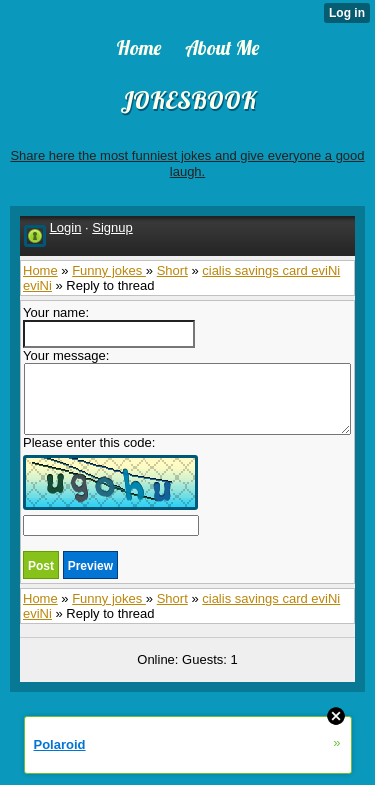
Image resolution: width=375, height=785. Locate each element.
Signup (112, 227)
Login (66, 227)
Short (172, 270)
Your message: (187, 391)
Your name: (109, 326)
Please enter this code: (111, 485)
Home (40, 270)
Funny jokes (109, 270)
